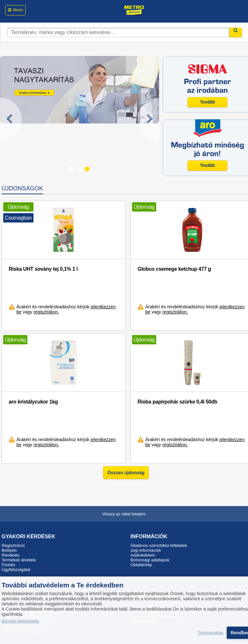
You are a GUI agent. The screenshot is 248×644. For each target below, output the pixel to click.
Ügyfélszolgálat (16, 570)
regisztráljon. (46, 312)
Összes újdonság (126, 473)
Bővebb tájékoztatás (20, 621)
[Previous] (11, 119)
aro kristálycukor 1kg (33, 402)
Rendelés (10, 555)
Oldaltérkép (141, 565)
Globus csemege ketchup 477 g (174, 269)
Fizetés (8, 565)
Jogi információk (146, 550)
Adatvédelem (143, 555)
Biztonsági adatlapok (150, 560)
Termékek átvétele (19, 560)
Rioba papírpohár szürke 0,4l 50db (177, 402)
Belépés (9, 550)
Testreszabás (210, 633)
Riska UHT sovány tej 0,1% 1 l (43, 269)
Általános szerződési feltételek (159, 545)
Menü (18, 10)
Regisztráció (13, 545)
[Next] (148, 119)
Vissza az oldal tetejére (124, 514)
